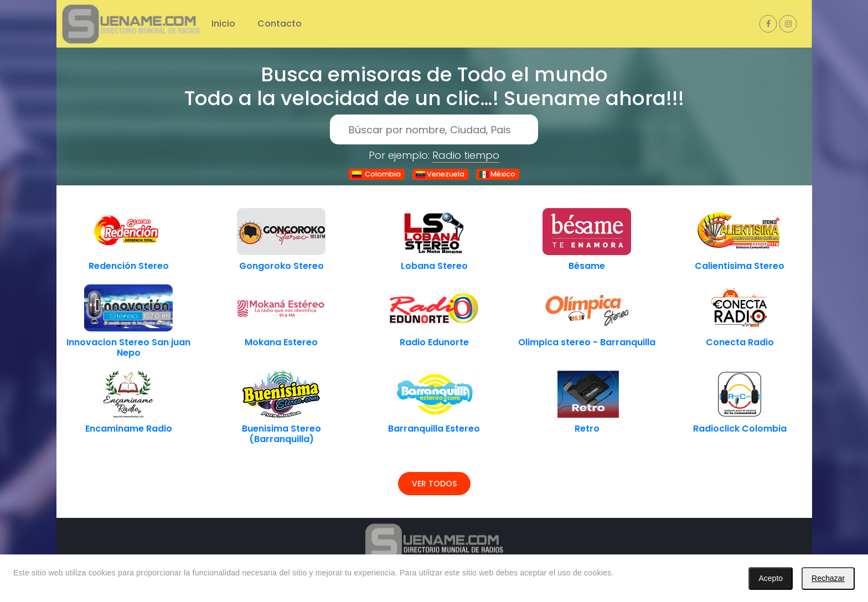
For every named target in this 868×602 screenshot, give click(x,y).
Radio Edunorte (434, 342)
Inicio (223, 24)
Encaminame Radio (129, 429)
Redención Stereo (129, 266)
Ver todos (434, 484)
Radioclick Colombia (740, 429)
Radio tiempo (466, 155)
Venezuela (440, 174)
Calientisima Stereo (740, 266)
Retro (587, 429)
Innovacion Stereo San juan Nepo (128, 347)
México (497, 174)
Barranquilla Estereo (434, 429)
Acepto (771, 578)
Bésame (587, 266)
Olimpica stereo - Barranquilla (587, 342)
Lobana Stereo (434, 266)
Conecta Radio (740, 342)
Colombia (376, 174)
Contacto (280, 24)
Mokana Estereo (281, 342)
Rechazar (828, 578)
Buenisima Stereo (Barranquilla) (281, 434)
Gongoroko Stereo (281, 266)
